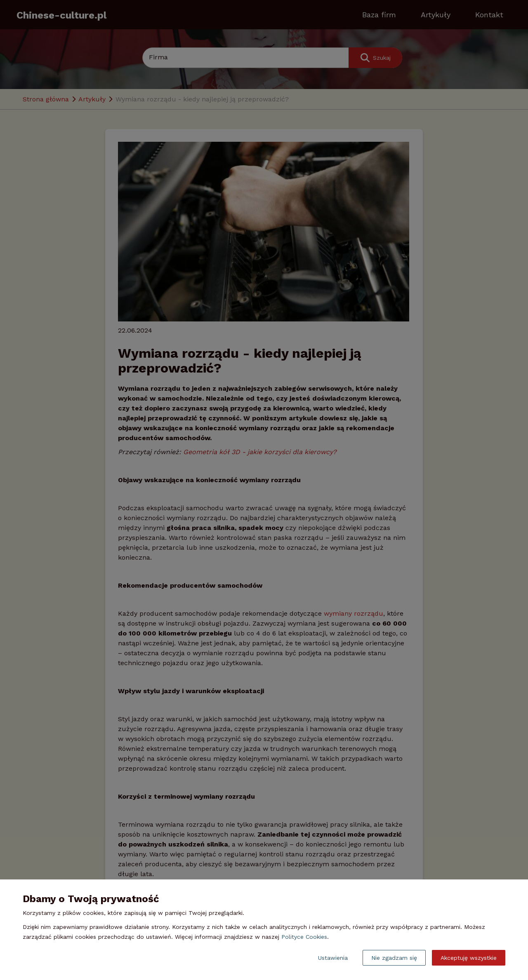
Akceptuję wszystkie (469, 958)
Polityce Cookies (304, 937)
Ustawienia (333, 958)
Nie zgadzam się (394, 958)
